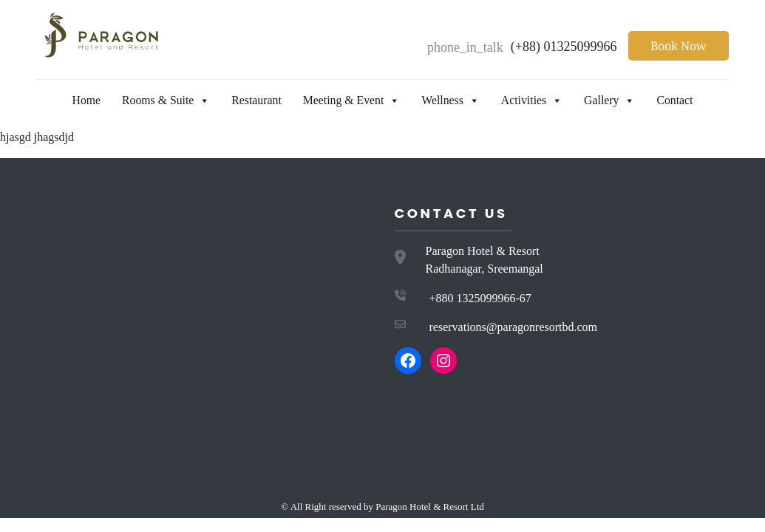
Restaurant (248, 100)
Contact (691, 100)
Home (68, 100)
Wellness (454, 100)
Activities (540, 100)
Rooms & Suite (152, 100)
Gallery (622, 100)
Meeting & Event (349, 100)
